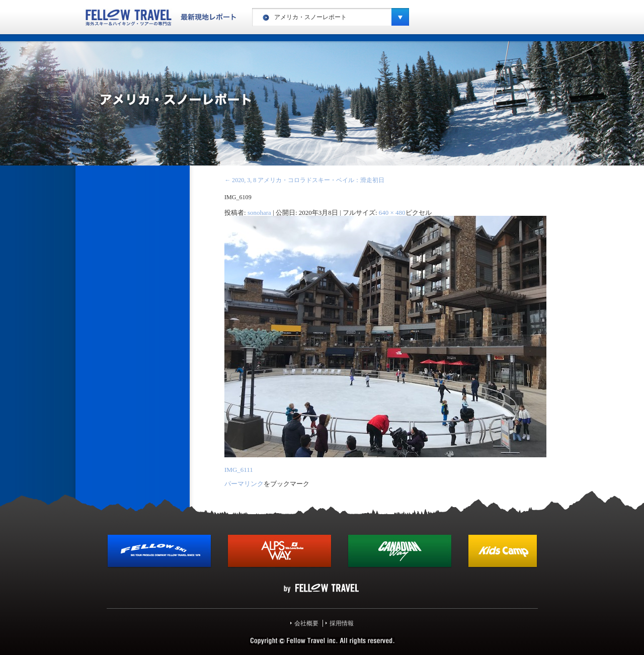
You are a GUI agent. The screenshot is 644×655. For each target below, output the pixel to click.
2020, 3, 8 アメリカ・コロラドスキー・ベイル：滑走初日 (304, 180)
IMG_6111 (239, 470)
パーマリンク (244, 484)
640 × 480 (392, 213)
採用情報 (342, 623)
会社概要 (306, 623)
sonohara (259, 213)
